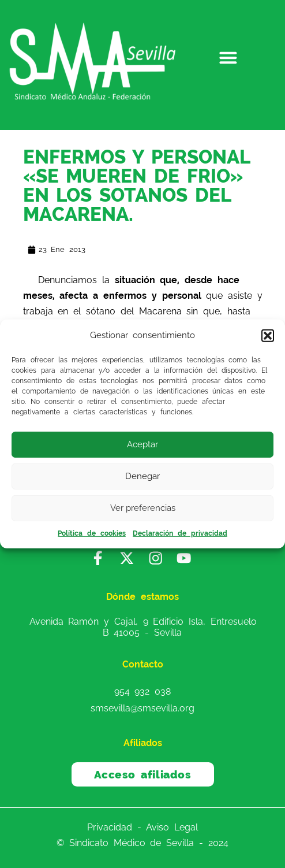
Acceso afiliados (143, 774)
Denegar (142, 476)
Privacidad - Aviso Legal (142, 827)
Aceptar (142, 444)
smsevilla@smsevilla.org (142, 708)
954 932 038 (143, 691)
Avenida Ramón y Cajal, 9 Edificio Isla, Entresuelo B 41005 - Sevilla (143, 627)
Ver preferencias (143, 508)
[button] (268, 336)
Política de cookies (92, 533)
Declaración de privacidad (180, 533)
